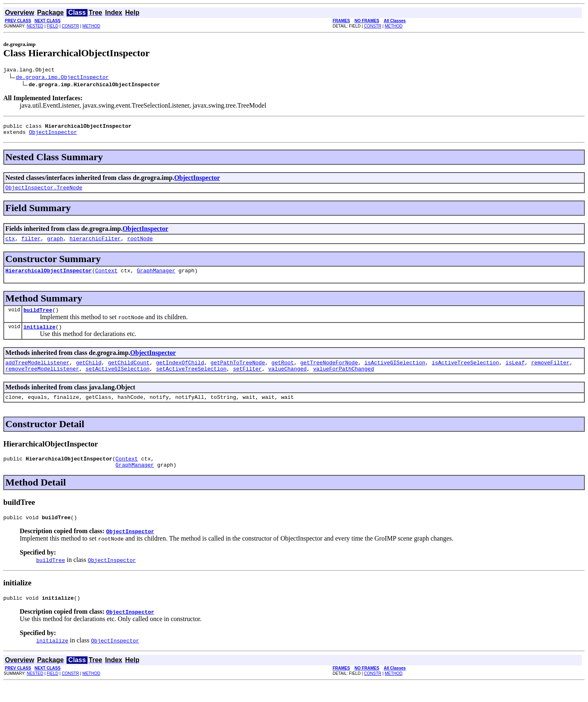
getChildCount (129, 373)
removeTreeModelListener (42, 381)
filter (31, 244)
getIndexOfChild (180, 373)
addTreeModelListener (37, 373)
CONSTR (70, 26)
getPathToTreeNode (238, 373)
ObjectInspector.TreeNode (44, 192)
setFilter (247, 381)
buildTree (38, 318)
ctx (10, 244)
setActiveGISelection (118, 381)
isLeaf (515, 373)
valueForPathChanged (344, 381)
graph (55, 244)
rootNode (140, 244)
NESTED (35, 26)
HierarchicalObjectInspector (49, 278)
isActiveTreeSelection (466, 373)
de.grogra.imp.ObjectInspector (62, 78)
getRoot (283, 373)
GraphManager (156, 278)
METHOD (91, 26)
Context (106, 278)
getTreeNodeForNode (329, 373)
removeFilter (550, 373)
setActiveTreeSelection (191, 381)
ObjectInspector (53, 136)
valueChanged (288, 381)
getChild (89, 373)
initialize (39, 336)
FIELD (53, 26)
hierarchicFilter (95, 244)
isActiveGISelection (395, 373)
